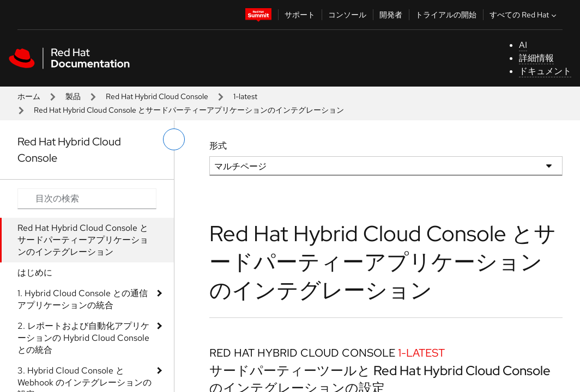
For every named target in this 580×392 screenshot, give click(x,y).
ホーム (29, 96)
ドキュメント (545, 71)
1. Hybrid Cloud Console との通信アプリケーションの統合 (83, 299)
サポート (300, 15)
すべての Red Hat (524, 15)
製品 (73, 96)
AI (523, 45)
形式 (218, 146)
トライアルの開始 (446, 15)
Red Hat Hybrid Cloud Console (157, 96)
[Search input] (87, 199)
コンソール (347, 15)
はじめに (35, 272)
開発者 (391, 15)
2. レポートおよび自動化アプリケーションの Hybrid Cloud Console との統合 (83, 338)
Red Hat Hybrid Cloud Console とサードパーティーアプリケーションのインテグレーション (83, 240)
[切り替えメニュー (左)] (174, 139)
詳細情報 (536, 58)
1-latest (245, 96)
